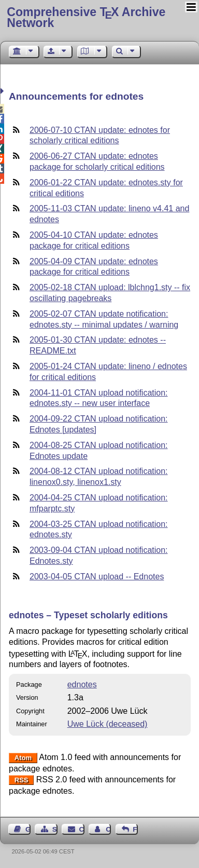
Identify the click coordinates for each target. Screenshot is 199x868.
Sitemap (55, 829)
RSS (22, 780)
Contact (82, 829)
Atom (23, 758)
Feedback (135, 829)
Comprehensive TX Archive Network (86, 17)
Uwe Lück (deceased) (108, 724)
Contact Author (108, 829)
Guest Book (28, 829)
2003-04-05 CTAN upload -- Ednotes (97, 577)
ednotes (82, 684)
